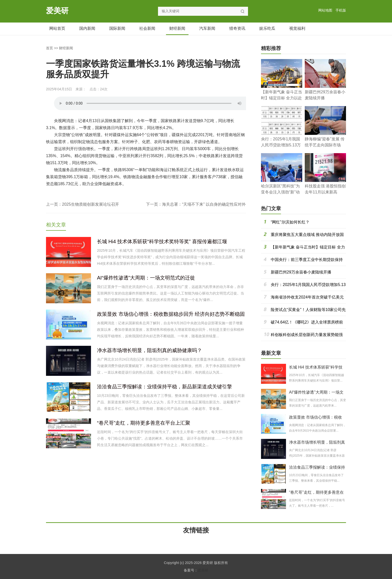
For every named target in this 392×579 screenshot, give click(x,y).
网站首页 (57, 28)
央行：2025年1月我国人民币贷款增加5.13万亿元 (281, 145)
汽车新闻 (207, 28)
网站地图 (325, 10)
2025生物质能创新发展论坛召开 (90, 204)
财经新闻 (177, 28)
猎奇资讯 (237, 28)
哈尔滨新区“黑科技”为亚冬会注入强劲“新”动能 (280, 192)
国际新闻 (117, 28)
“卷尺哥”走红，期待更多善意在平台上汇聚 (144, 423)
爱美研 (57, 11)
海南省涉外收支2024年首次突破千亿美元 (307, 297)
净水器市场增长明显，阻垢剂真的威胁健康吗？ (149, 350)
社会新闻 (147, 28)
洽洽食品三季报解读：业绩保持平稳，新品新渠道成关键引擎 (164, 387)
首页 (49, 48)
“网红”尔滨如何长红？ (290, 222)
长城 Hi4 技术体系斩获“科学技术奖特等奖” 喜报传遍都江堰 (162, 241)
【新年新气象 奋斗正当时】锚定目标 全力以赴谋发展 (281, 98)
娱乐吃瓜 (267, 28)
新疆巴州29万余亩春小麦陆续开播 (301, 272)
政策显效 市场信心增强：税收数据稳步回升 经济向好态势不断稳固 (171, 314)
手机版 (341, 10)
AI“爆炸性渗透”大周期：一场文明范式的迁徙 (146, 278)
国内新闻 (87, 28)
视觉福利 (297, 28)
